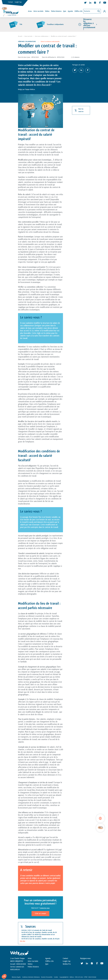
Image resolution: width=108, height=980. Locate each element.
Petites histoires (56, 11)
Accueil (20, 36)
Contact (11, 2)
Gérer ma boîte (38, 11)
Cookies (56, 977)
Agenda (70, 11)
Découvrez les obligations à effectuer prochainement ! (89, 24)
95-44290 (36, 935)
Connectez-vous (45, 908)
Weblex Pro (67, 964)
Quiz (65, 11)
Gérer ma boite (28, 36)
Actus (30, 11)
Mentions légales (16, 977)
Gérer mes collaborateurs (42, 36)
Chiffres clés (78, 11)
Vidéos (47, 11)
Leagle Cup (18, 2)
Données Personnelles (47, 977)
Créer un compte (40, 914)
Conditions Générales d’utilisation (31, 977)
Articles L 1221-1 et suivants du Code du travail (37, 930)
